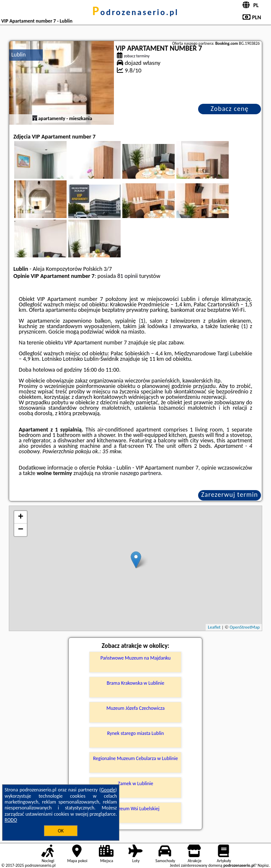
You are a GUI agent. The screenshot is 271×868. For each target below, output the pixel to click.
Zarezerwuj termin (230, 494)
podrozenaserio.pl (136, 12)
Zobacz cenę (230, 109)
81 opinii (128, 276)
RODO (11, 820)
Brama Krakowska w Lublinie (136, 683)
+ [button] (21, 517)
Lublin (18, 55)
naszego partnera (140, 473)
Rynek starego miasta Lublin (135, 733)
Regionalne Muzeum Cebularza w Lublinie (135, 758)
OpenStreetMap (245, 627)
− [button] (21, 530)
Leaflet (214, 627)
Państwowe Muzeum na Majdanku (136, 658)
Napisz (263, 865)
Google (108, 790)
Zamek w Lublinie (135, 783)
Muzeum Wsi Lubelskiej (135, 809)
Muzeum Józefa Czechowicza (135, 708)
